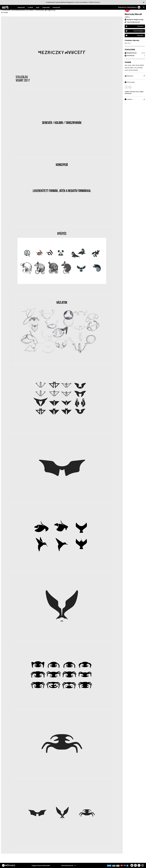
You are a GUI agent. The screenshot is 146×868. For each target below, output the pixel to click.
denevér (127, 68)
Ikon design (4, 12)
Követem (141, 26)
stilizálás (140, 68)
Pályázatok (46, 7)
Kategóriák (21, 7)
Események (56, 7)
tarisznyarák (134, 70)
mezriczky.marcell (134, 22)
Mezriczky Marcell (133, 14)
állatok (142, 65)
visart (126, 70)
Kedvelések (131, 56)
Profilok (30, 7)
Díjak (38, 7)
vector (129, 65)
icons (135, 68)
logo (126, 65)
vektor (133, 65)
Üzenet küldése (139, 31)
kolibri (131, 68)
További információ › (94, 2)
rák (129, 70)
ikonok (138, 65)
